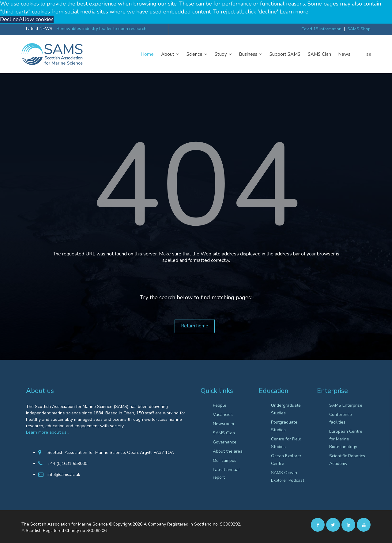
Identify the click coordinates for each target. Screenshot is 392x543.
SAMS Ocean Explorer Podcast (288, 477)
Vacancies (223, 415)
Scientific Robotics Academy (347, 460)
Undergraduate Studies (286, 409)
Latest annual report (226, 473)
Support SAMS (285, 54)
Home (147, 54)
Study (223, 54)
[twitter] (333, 525)
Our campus (225, 460)
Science (197, 54)
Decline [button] (9, 19)
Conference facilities (341, 418)
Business (251, 54)
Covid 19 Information (321, 29)
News (344, 54)
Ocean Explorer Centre (286, 460)
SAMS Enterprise (346, 405)
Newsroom (223, 424)
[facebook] (318, 525)
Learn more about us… (48, 432)
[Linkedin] (348, 525)
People (220, 405)
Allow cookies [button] (36, 19)
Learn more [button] (294, 12)
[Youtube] (364, 525)
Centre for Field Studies (286, 443)
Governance (225, 442)
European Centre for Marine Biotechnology (346, 439)
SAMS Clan (319, 54)
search (368, 54)
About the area (228, 451)
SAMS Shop (359, 29)
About (170, 54)
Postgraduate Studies (284, 426)
